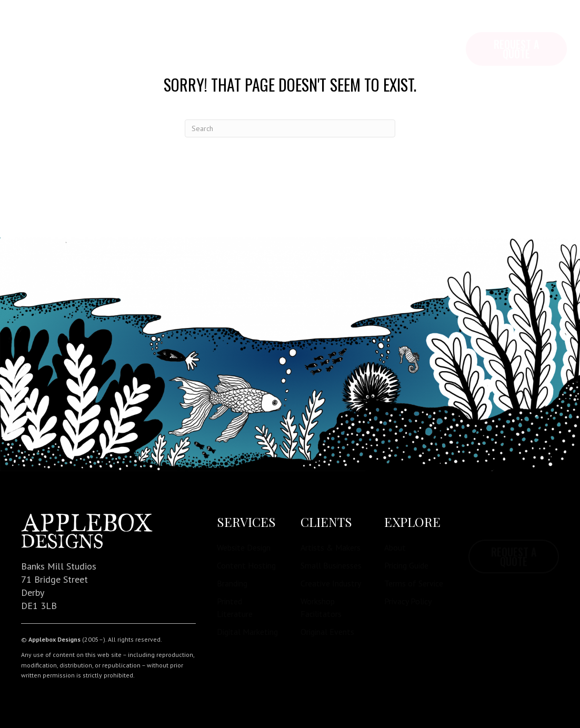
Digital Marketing (247, 632)
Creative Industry (331, 583)
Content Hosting (246, 565)
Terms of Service (414, 583)
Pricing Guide (406, 565)
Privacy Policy (408, 601)
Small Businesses (331, 565)
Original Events (327, 632)
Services (147, 26)
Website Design (244, 547)
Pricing (205, 26)
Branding (232, 583)
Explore (87, 26)
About (395, 547)
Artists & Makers (331, 547)
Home (35, 26)
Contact (263, 26)
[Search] (290, 128)
